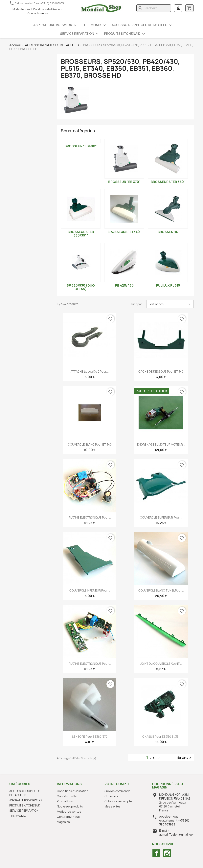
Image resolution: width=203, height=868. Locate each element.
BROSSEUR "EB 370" (124, 182)
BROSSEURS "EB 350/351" (81, 234)
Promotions (65, 801)
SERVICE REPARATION (80, 34)
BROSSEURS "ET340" (124, 232)
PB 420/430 (124, 285)
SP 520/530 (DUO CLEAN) (81, 287)
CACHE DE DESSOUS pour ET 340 (161, 372)
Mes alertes (113, 806)
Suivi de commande (117, 791)
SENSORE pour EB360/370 (90, 737)
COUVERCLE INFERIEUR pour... (90, 590)
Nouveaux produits (70, 806)
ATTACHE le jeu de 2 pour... (90, 372)
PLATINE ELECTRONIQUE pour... (90, 517)
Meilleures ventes (69, 812)
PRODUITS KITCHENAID (125, 34)
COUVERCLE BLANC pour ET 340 (90, 444)
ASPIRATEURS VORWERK (55, 25)
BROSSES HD (168, 232)
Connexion (112, 796)
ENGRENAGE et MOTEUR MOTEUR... (161, 444)
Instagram (167, 853)
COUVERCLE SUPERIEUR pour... (161, 517)
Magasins (63, 822)
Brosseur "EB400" (81, 146)
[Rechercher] (154, 8)
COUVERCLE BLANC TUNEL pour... (161, 590)
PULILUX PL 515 (168, 285)
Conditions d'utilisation (47, 9)
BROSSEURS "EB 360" (168, 182)
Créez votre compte (118, 801)
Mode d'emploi (21, 9)
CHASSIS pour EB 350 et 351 (161, 737)
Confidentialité (67, 796)
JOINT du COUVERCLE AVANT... (161, 664)
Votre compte (117, 784)
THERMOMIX (95, 25)
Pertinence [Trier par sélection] (170, 304)
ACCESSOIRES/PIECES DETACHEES (142, 25)
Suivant (185, 758)
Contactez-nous (38, 13)
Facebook (156, 853)
